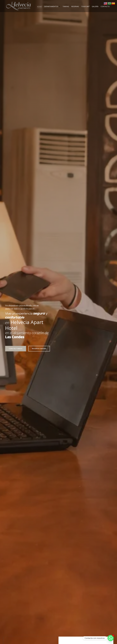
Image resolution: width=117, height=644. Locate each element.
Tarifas (66, 6)
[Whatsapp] (111, 638)
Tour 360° (85, 6)
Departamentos (52, 6)
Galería (95, 6)
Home (39, 6)
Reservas (75, 6)
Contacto (105, 6)
